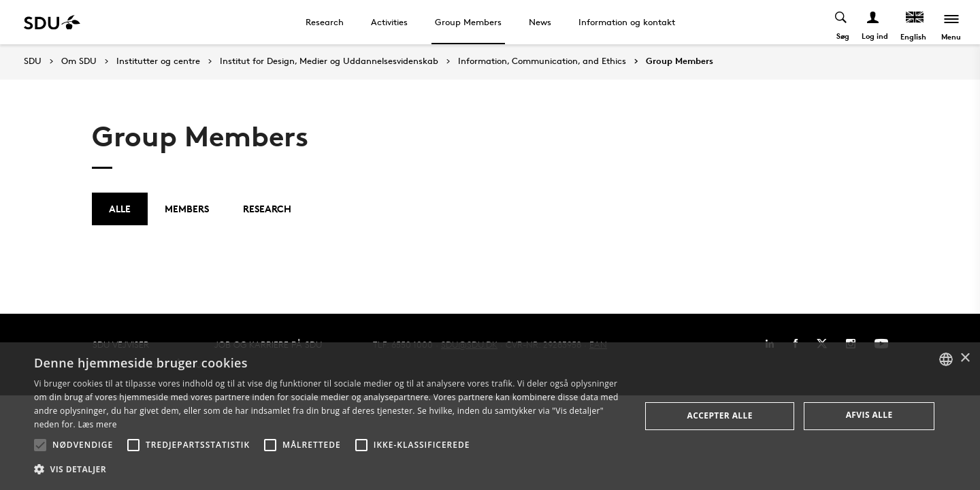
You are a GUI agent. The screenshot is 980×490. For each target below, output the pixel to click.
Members (187, 209)
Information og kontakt (627, 22)
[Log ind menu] (873, 22)
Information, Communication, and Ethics (542, 61)
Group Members (468, 22)
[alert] (490, 416)
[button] (40, 445)
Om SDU (79, 61)
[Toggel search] (841, 22)
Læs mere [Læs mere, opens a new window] (97, 424)
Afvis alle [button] (869, 415)
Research (325, 22)
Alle (120, 209)
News (540, 22)
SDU (33, 61)
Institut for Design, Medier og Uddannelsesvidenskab (329, 61)
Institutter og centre (158, 61)
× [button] (965, 358)
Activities (389, 22)
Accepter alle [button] (720, 415)
